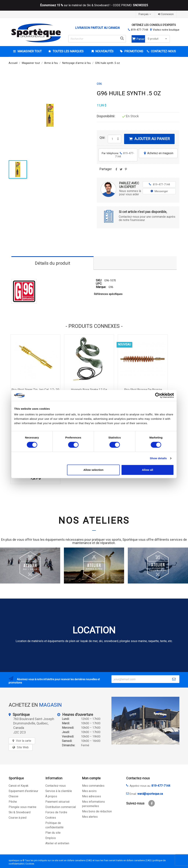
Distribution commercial (61, 807)
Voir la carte (24, 741)
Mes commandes (93, 786)
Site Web (23, 747)
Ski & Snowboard (20, 812)
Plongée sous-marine (22, 807)
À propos (51, 796)
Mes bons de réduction (97, 811)
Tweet (121, 171)
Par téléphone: (118, 155)
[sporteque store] (145, 721)
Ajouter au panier (149, 139)
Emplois (51, 838)
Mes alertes (90, 817)
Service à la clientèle (59, 791)
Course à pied (18, 818)
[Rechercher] (97, 39)
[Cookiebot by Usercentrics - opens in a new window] (158, 395)
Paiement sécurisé (57, 802)
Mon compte (91, 778)
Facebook (152, 803)
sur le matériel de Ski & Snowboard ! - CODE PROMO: (94, 5)
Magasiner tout (29, 51)
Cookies (51, 818)
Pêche (13, 802)
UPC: (99, 284)
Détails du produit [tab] (53, 263)
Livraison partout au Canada (97, 28)
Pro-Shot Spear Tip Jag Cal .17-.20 (35, 389)
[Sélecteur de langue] (145, 14)
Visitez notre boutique (166, 30)
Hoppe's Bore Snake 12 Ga (89, 389)
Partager (116, 171)
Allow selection (93, 470)
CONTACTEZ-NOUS (163, 51)
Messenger (159, 191)
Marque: (101, 287)
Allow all (148, 470)
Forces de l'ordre (56, 812)
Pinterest (126, 171)
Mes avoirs (89, 791)
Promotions (133, 51)
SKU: (99, 280)
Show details (158, 458)
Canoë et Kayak (19, 786)
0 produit (158, 39)
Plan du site (53, 833)
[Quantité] (112, 139)
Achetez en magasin (158, 153)
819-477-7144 (140, 30)
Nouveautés (104, 51)
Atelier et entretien (57, 843)
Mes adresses (92, 796)
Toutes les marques (68, 51)
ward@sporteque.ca (150, 794)
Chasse (13, 796)
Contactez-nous (56, 786)
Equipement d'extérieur (23, 791)
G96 (99, 84)
